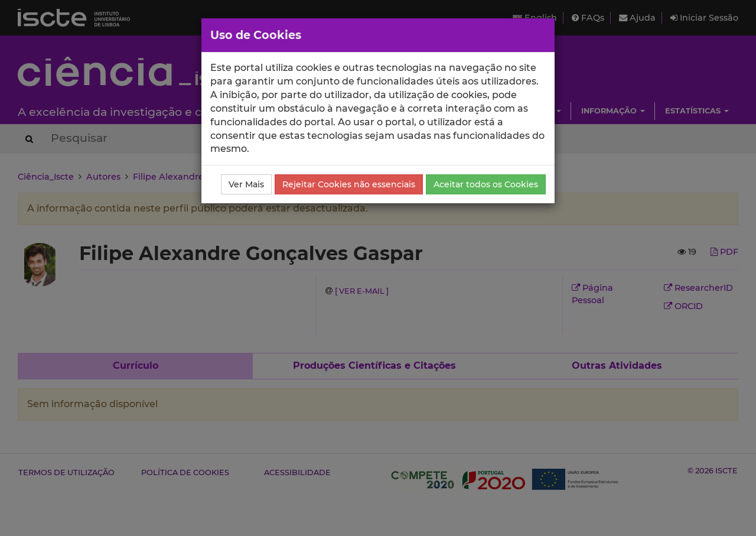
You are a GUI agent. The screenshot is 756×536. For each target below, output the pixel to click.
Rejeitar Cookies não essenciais (349, 184)
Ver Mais (246, 184)
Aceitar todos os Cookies (486, 184)
